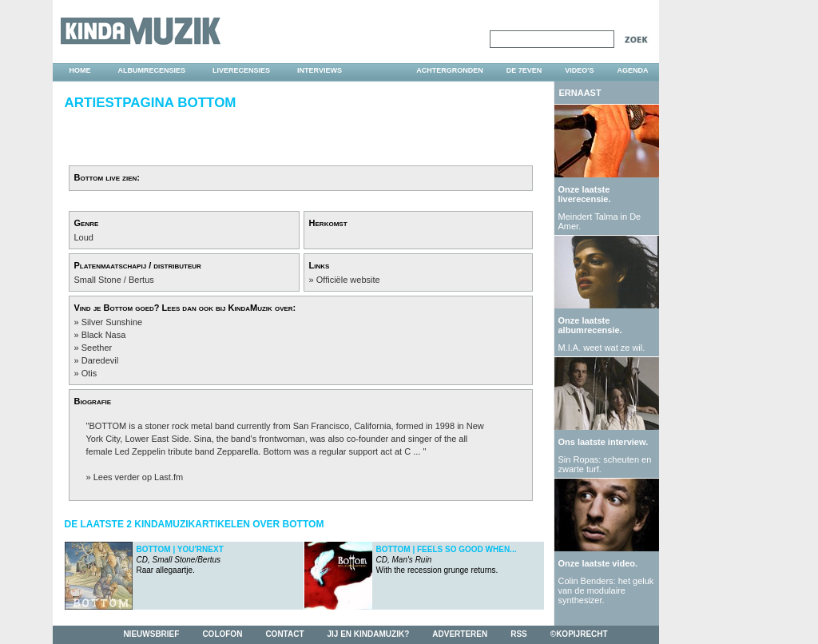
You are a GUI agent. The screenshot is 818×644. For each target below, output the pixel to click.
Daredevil (100, 360)
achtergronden (450, 70)
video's (579, 70)
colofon (222, 634)
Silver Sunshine (112, 322)
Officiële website (348, 280)
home (80, 70)
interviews (320, 70)
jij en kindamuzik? (369, 634)
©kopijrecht (579, 634)
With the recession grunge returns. (447, 560)
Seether (97, 348)
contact (284, 634)
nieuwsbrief (151, 634)
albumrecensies (152, 70)
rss (519, 634)
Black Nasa (104, 335)
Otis (89, 373)
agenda (632, 70)
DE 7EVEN (524, 70)
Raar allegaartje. (180, 560)
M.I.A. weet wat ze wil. (602, 348)
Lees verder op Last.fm (139, 477)
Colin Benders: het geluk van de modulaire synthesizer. (606, 590)
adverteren (460, 634)
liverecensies (241, 70)
